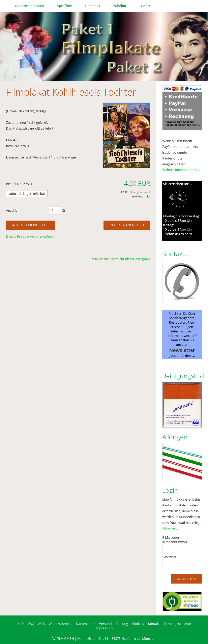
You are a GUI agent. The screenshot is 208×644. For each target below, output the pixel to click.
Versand (145, 192)
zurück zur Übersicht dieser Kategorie (121, 259)
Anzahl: (11, 211)
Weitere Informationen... (181, 170)
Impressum (104, 628)
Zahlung (122, 624)
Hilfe (21, 624)
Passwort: (170, 557)
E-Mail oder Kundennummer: (175, 540)
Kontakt (154, 624)
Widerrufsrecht (60, 624)
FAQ (31, 624)
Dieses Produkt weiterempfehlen (31, 237)
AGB (41, 624)
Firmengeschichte (177, 624)
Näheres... (170, 528)
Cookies (138, 624)
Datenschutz (85, 624)
